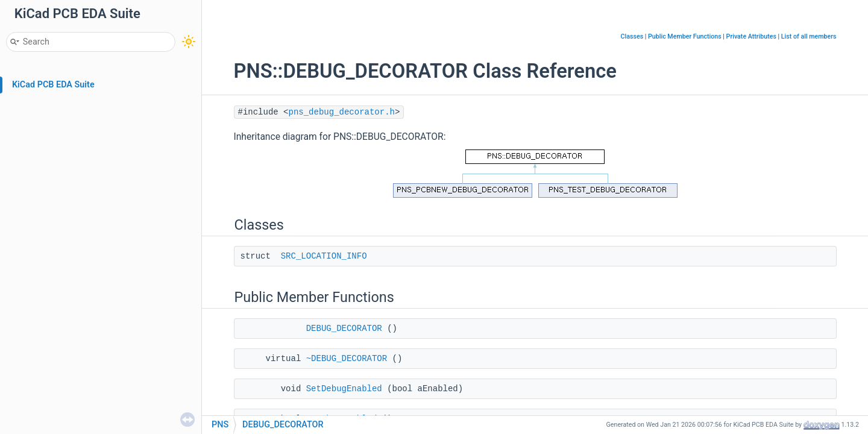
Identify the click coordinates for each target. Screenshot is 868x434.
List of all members (809, 36)
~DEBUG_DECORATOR (347, 359)
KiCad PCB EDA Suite (53, 85)
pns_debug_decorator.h (342, 112)
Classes (632, 36)
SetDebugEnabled (344, 389)
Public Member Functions (685, 36)
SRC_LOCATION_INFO (324, 256)
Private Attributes (751, 36)
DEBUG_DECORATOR (344, 329)
